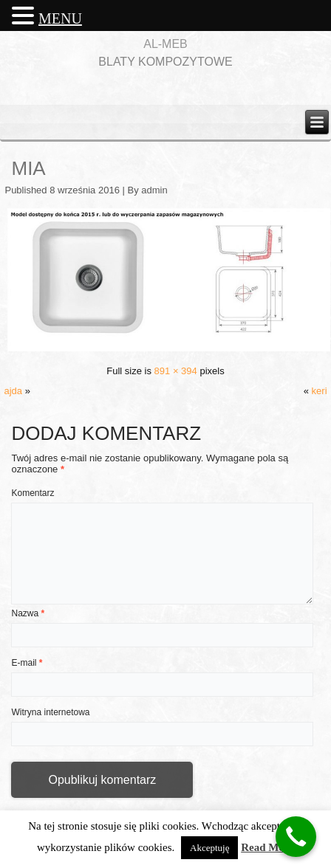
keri (320, 391)
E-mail (27, 663)
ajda (13, 391)
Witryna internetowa (50, 712)
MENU (60, 18)
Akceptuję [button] (209, 848)
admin (154, 190)
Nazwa (28, 613)
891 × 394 (176, 371)
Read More (267, 847)
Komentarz (33, 493)
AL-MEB (165, 44)
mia (28, 168)
